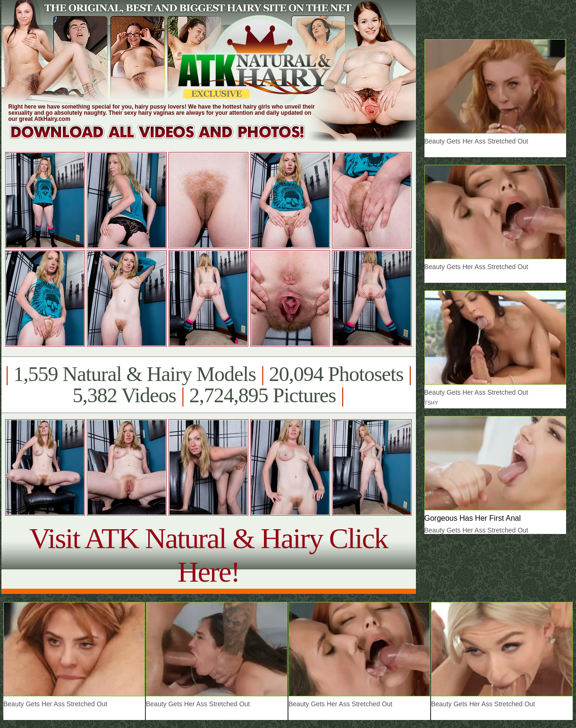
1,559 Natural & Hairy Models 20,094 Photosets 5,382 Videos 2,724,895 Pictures (208, 385)
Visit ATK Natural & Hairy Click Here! (208, 555)
